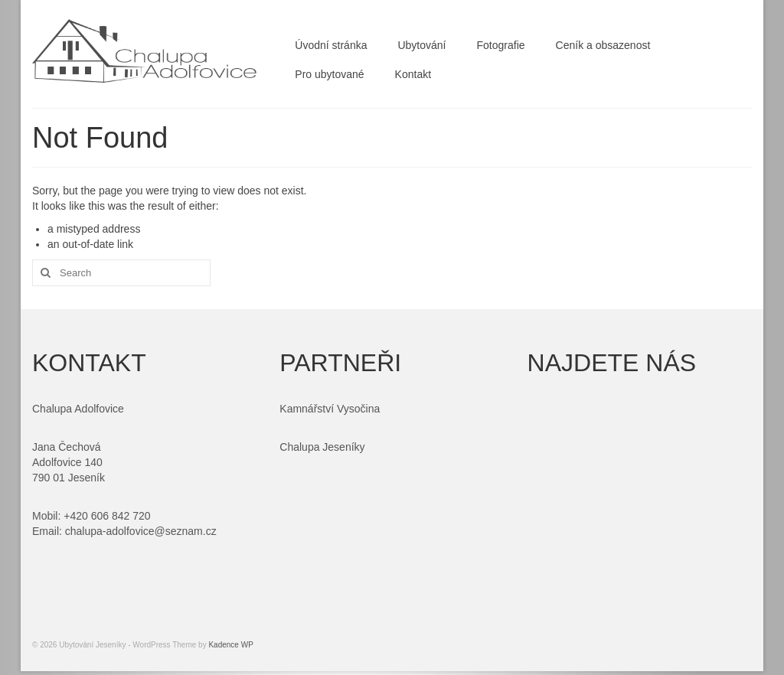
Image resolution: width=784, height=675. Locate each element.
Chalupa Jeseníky (322, 447)
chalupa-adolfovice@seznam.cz (141, 531)
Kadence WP (230, 645)
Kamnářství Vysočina (330, 409)
